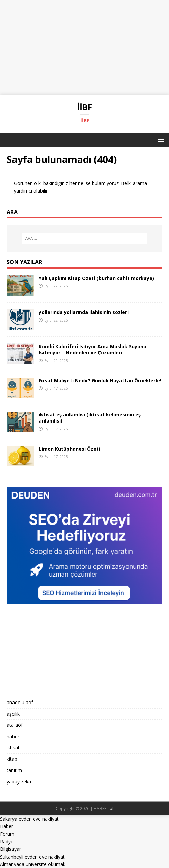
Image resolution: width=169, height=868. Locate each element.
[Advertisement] (84, 47)
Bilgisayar (10, 849)
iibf (111, 808)
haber (13, 736)
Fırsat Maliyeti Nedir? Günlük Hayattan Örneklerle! (100, 380)
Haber (7, 826)
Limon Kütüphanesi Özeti (69, 449)
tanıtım (14, 770)
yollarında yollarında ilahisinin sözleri (84, 312)
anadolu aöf (20, 702)
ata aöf (15, 725)
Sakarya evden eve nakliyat (29, 819)
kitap (12, 759)
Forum (7, 834)
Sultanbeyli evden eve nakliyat (32, 857)
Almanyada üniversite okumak (33, 864)
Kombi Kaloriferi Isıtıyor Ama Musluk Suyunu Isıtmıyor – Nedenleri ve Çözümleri (93, 349)
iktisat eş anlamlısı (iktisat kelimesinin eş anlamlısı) (90, 418)
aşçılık (13, 714)
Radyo (7, 841)
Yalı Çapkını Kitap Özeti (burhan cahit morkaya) (96, 278)
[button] (160, 139)
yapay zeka (19, 781)
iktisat (13, 748)
